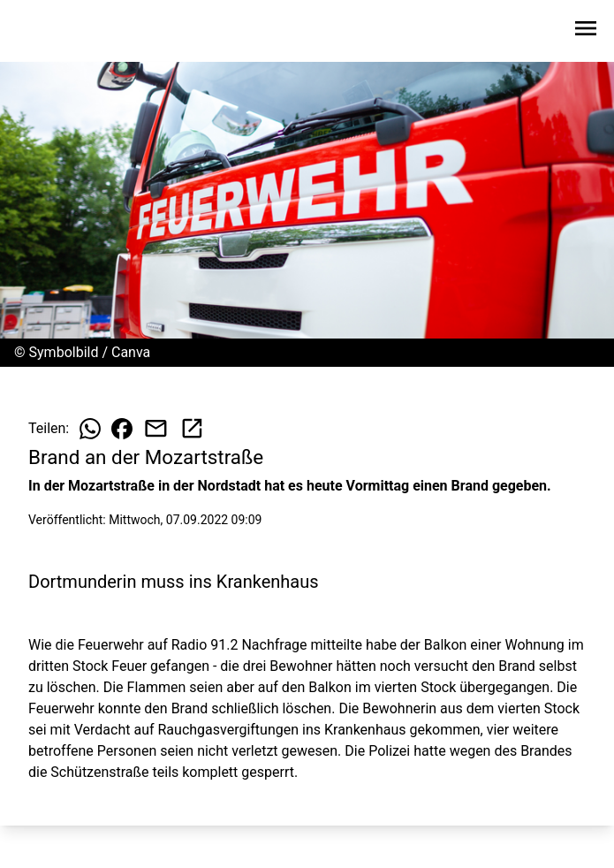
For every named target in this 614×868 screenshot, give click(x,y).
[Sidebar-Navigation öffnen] (586, 31)
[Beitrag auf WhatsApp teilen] (90, 429)
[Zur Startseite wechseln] (57, 32)
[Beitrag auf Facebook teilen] (122, 429)
